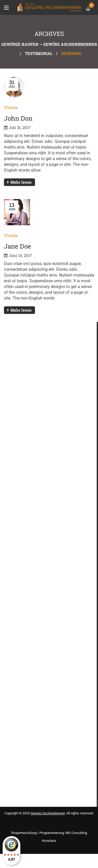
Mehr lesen (21, 182)
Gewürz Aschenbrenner (48, 813)
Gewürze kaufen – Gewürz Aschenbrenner (49, 44)
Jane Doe (18, 246)
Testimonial (39, 53)
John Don (18, 118)
